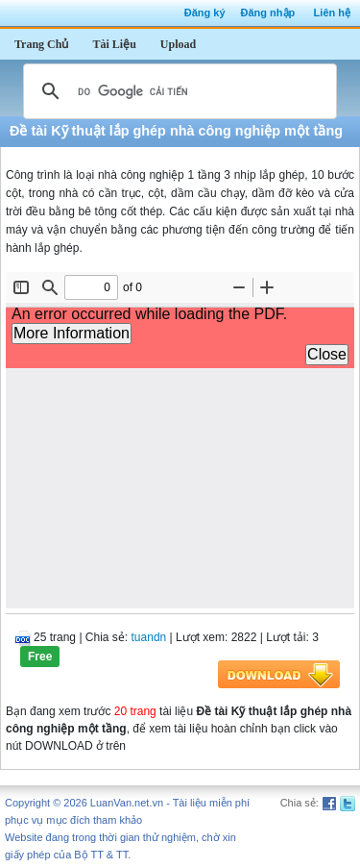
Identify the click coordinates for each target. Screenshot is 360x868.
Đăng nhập (268, 12)
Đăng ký (205, 12)
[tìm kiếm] (177, 91)
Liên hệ (332, 12)
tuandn (149, 637)
